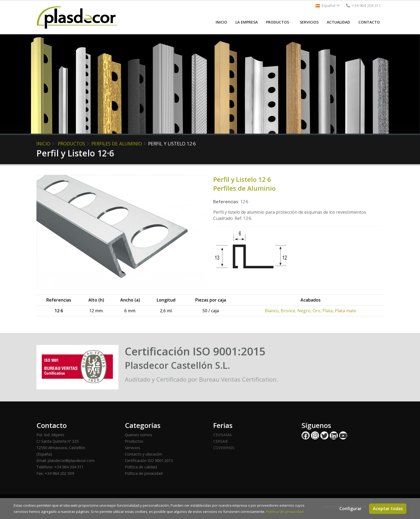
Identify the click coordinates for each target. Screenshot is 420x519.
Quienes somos (138, 435)
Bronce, (289, 311)
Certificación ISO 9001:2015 (149, 460)
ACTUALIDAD (338, 22)
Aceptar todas (388, 509)
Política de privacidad (144, 473)
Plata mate (346, 311)
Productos (134, 441)
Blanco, (273, 311)
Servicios (132, 448)
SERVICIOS (309, 22)
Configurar (350, 509)
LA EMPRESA (247, 22)
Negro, (305, 311)
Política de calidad (141, 467)
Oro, (318, 311)
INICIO (221, 22)
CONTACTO (369, 22)
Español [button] (328, 5)
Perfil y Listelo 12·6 (172, 144)
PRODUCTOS (277, 22)
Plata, (329, 311)
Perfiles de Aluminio (117, 144)
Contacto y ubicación (143, 454)
